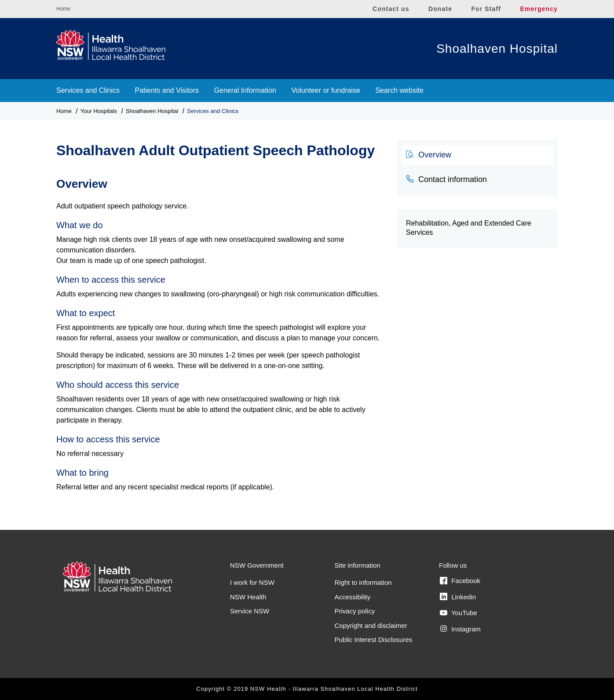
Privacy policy (355, 611)
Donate (440, 9)
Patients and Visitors (167, 90)
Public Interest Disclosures (374, 640)
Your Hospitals (99, 111)
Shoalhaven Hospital (497, 49)
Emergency (539, 9)
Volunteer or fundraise (326, 90)
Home (63, 9)
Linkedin (458, 597)
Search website (399, 90)
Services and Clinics (88, 90)
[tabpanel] (220, 330)
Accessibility (353, 597)
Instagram (460, 629)
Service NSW (250, 611)
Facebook (460, 581)
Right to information (363, 582)
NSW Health (248, 597)
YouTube (459, 613)
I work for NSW (252, 582)
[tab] (477, 155)
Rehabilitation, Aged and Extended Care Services (469, 228)
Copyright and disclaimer (371, 625)
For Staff (486, 9)
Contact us (391, 9)
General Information (245, 90)
